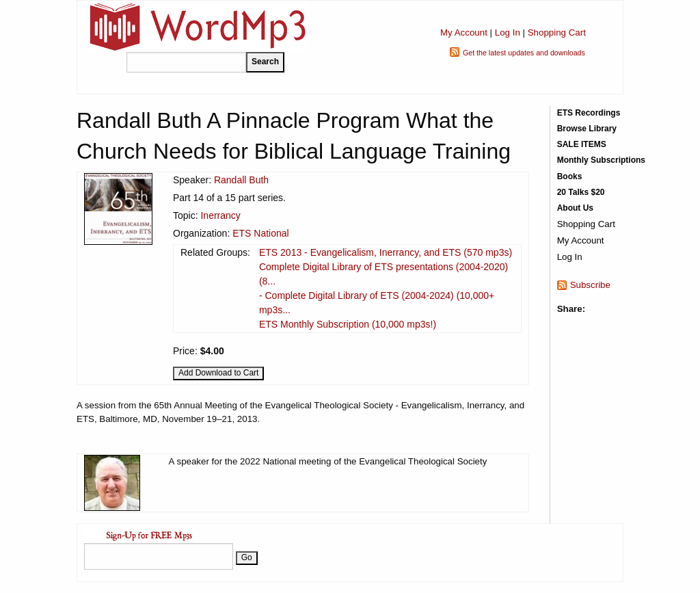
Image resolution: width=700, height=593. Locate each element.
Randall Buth (241, 180)
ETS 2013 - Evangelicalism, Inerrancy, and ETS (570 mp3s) (386, 252)
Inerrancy (220, 215)
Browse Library (587, 129)
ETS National (260, 233)
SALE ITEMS (582, 144)
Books (570, 176)
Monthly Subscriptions (601, 160)
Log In (508, 32)
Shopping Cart (557, 32)
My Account (464, 32)
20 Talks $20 (581, 192)
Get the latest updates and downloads (524, 53)
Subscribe (590, 285)
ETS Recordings (589, 113)
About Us (575, 208)
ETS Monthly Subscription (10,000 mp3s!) (348, 324)
